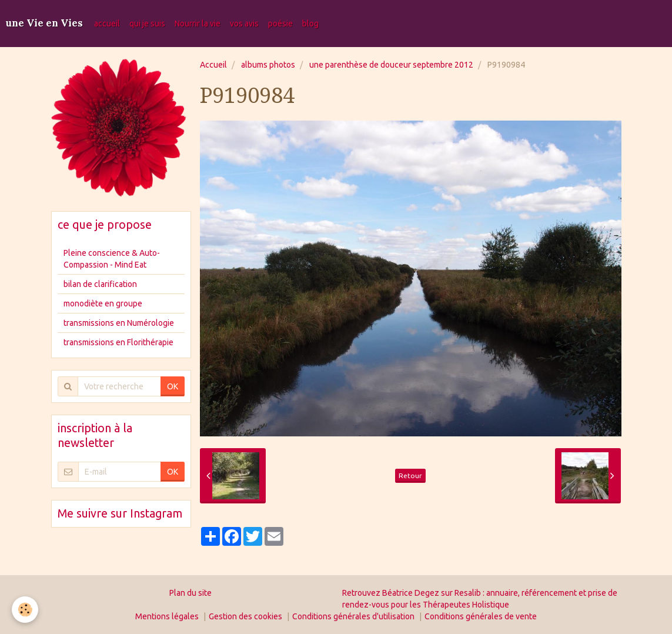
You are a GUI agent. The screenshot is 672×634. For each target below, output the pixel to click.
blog (310, 24)
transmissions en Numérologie (119, 323)
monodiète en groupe (103, 303)
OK (173, 386)
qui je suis (147, 24)
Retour (410, 476)
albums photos (268, 65)
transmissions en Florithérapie (118, 342)
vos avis (244, 24)
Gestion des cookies (245, 616)
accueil (107, 24)
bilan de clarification (100, 284)
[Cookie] (25, 610)
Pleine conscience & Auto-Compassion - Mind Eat (112, 259)
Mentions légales (167, 616)
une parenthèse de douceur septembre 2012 (391, 65)
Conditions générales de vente (481, 616)
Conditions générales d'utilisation (353, 616)
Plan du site (190, 593)
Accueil (213, 65)
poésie (280, 24)
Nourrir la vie (198, 24)
